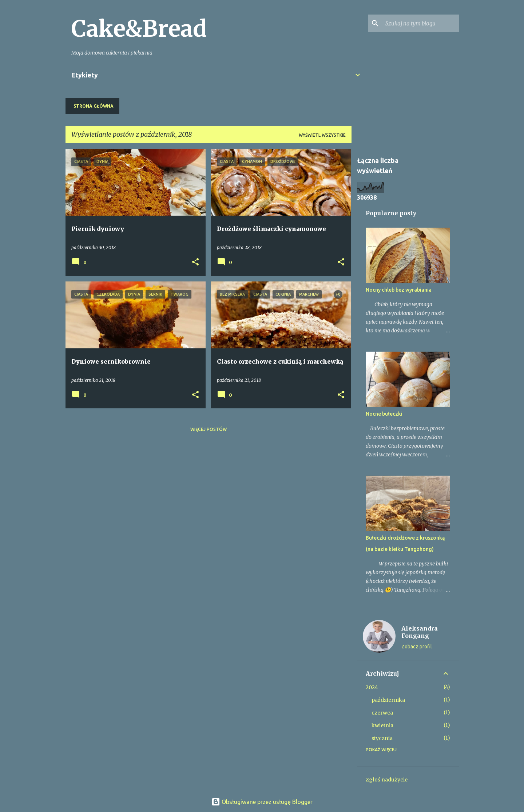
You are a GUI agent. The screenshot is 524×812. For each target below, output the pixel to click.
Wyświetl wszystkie (322, 135)
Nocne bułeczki (384, 414)
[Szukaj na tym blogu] (421, 23)
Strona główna (94, 106)
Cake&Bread (139, 29)
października (388, 700)
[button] (195, 262)
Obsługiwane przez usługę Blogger (262, 802)
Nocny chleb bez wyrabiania (399, 290)
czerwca (382, 713)
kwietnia (382, 725)
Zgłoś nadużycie (387, 780)
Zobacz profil (417, 647)
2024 (372, 687)
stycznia (382, 738)
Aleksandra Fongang (420, 632)
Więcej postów (209, 429)
